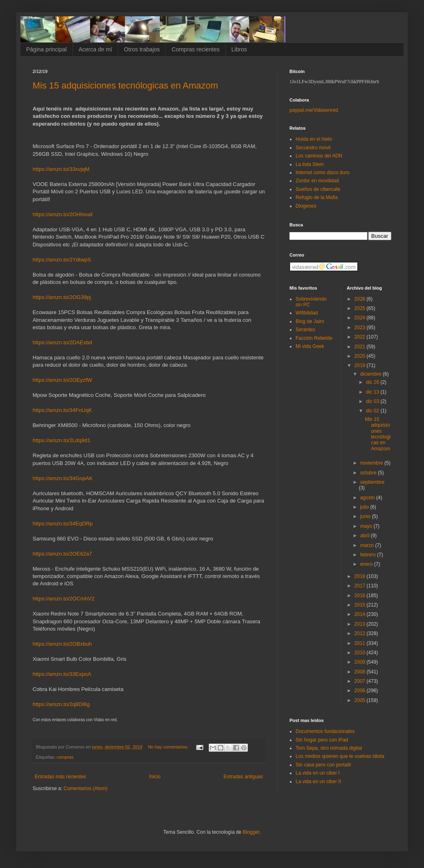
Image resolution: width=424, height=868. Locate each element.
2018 (360, 576)
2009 (360, 662)
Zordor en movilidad (317, 181)
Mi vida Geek (310, 346)
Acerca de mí (95, 49)
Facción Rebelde (314, 338)
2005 (360, 700)
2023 (360, 328)
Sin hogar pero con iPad (322, 740)
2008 (360, 672)
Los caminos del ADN (319, 156)
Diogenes (306, 206)
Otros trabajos (142, 49)
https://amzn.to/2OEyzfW (62, 380)
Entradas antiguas (243, 777)
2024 (360, 318)
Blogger (251, 832)
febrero (368, 555)
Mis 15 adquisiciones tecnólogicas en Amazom (125, 85)
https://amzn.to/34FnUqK (62, 410)
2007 (360, 681)
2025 (360, 308)
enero (367, 564)
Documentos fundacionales (325, 731)
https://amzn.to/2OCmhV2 (64, 599)
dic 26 (373, 382)
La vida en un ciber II (318, 782)
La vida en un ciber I (318, 773)
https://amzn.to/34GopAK (63, 478)
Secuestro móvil (313, 148)
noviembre (372, 463)
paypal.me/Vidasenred (314, 110)
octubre (369, 473)
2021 (360, 347)
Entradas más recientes (60, 777)
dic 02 (373, 411)
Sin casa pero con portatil (323, 765)
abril (365, 536)
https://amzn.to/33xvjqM (61, 169)
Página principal (46, 49)
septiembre (372, 482)
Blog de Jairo (310, 321)
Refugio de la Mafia (317, 197)
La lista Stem (310, 164)
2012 (360, 633)
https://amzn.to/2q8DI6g (61, 704)
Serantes (305, 330)
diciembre (371, 374)
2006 (360, 691)
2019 (360, 365)
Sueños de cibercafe (318, 189)
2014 (360, 614)
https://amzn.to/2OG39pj (62, 297)
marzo (368, 545)
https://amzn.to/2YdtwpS (62, 260)
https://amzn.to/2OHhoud (63, 214)
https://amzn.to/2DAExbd (62, 342)
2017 (360, 586)
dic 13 (373, 392)
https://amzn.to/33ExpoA (62, 674)
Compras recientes (196, 49)
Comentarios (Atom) (85, 788)
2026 (360, 299)
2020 (360, 356)
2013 (360, 624)
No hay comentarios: (169, 747)
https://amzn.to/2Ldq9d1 (62, 440)
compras (65, 757)
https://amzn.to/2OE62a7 (62, 554)
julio (365, 507)
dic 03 (373, 401)
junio (366, 516)
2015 (360, 605)
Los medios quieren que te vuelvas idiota (340, 756)
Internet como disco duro (322, 173)
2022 (360, 337)
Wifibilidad (307, 313)
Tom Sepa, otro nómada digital (329, 748)
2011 (360, 643)
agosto (368, 498)
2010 (360, 653)
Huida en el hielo (314, 139)
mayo (367, 526)
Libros (239, 49)
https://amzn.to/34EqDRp (63, 524)
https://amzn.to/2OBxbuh (62, 644)
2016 (360, 596)
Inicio (155, 777)
